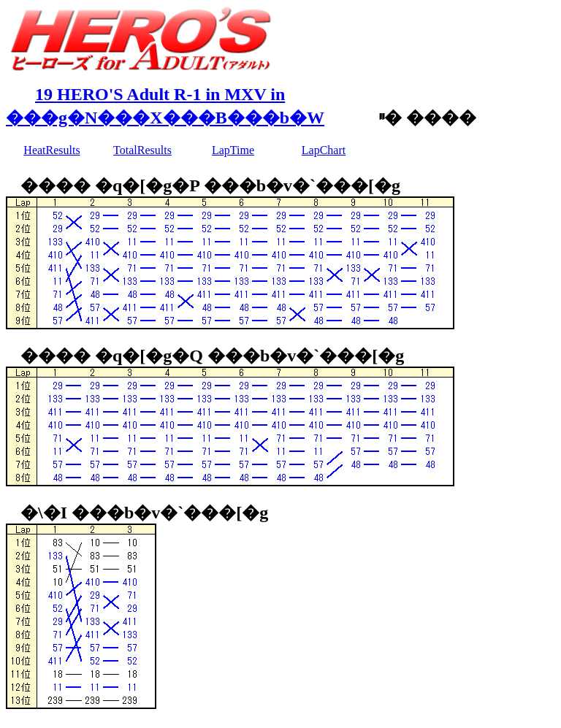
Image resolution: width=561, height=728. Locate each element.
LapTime (233, 150)
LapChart (324, 150)
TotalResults (142, 150)
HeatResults (51, 150)
